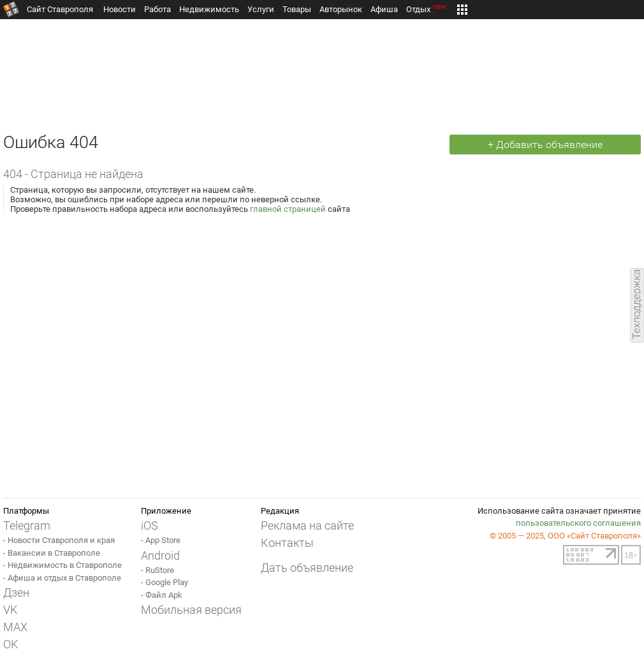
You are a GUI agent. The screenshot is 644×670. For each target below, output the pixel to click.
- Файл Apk (162, 595)
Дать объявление (307, 568)
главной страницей (288, 209)
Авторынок (341, 9)
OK (11, 644)
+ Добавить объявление (545, 145)
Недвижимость (209, 9)
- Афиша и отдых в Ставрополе (62, 578)
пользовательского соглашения (578, 523)
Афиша (384, 9)
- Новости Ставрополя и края (59, 540)
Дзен (16, 592)
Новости (120, 9)
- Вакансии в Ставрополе (52, 553)
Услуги (261, 9)
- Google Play (165, 582)
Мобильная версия (191, 610)
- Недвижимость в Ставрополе (62, 565)
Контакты (287, 543)
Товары (297, 9)
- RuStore (157, 570)
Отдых (427, 9)
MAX (15, 627)
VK (10, 610)
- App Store (161, 540)
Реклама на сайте (307, 525)
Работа (157, 9)
